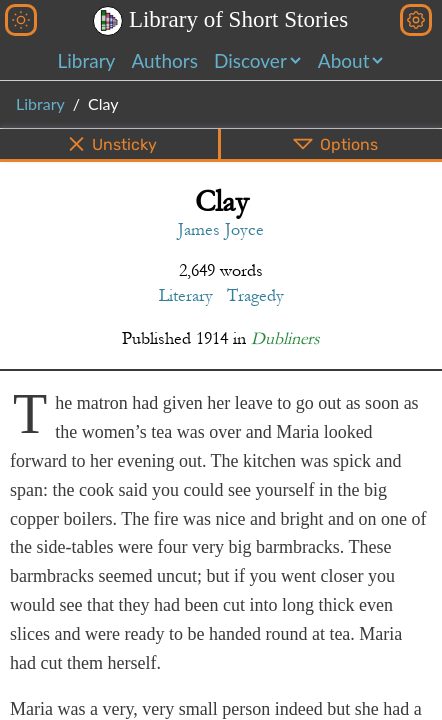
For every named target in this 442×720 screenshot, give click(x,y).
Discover (250, 60)
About (344, 60)
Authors (164, 60)
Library (87, 60)
